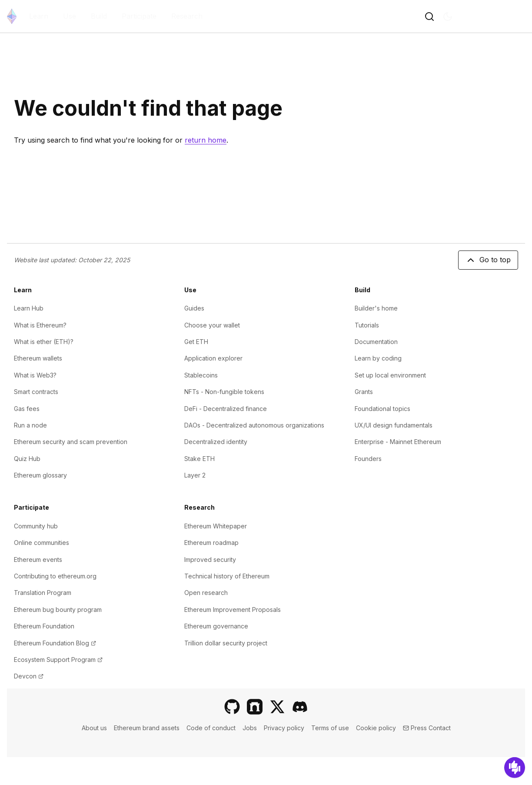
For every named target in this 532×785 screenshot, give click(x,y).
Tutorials (367, 325)
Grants (364, 392)
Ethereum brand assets (147, 728)
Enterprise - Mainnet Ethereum (398, 442)
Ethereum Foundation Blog (55, 643)
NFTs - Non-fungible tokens (224, 392)
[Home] (12, 16)
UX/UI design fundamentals (394, 425)
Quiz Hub (27, 459)
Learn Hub (29, 308)
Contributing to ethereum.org (55, 576)
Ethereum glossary (40, 475)
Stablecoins (201, 375)
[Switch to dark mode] (448, 17)
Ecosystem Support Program (58, 660)
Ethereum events (38, 560)
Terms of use (330, 728)
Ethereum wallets (38, 358)
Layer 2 (195, 475)
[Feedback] (515, 768)
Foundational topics (382, 409)
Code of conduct (211, 728)
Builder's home (376, 308)
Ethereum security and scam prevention (71, 442)
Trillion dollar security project (226, 643)
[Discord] (300, 707)
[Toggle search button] (429, 17)
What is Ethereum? (40, 325)
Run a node (30, 425)
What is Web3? (35, 375)
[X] (277, 707)
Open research (206, 593)
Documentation (376, 342)
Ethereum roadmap (211, 543)
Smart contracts (36, 392)
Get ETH (196, 342)
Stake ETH (199, 459)
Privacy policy (284, 728)
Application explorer (213, 358)
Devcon (29, 676)
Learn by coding (378, 358)
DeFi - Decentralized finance (226, 409)
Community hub (36, 526)
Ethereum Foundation (44, 626)
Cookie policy (376, 728)
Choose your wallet (212, 325)
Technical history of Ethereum (227, 576)
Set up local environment (390, 375)
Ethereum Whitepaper (216, 526)
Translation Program (43, 593)
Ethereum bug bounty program (58, 610)
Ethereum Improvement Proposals (233, 610)
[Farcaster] (255, 707)
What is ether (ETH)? (44, 342)
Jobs (250, 728)
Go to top (488, 260)
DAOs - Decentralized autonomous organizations (254, 425)
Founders (368, 459)
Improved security (210, 560)
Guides (194, 308)
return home (206, 140)
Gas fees (27, 409)
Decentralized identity (216, 442)
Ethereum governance (216, 626)
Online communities (42, 543)
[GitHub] (232, 707)
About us (94, 728)
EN (491, 17)
